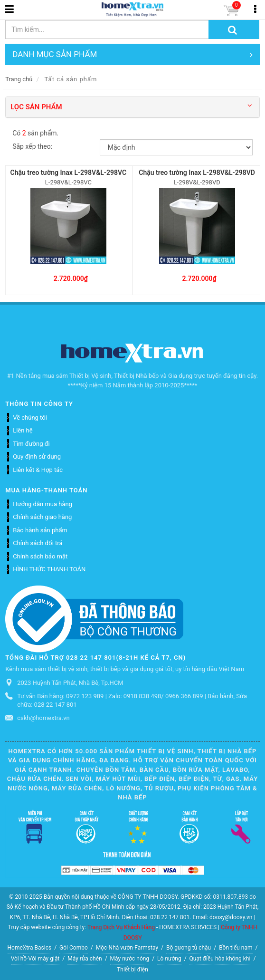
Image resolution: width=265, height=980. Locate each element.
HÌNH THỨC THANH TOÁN (49, 569)
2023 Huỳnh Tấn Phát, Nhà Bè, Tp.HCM (70, 683)
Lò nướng (169, 959)
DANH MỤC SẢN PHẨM (132, 54)
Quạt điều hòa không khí (220, 959)
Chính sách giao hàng (42, 517)
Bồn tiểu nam (236, 948)
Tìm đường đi (31, 444)
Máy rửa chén (85, 959)
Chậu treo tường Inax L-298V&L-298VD (197, 173)
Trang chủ (19, 79)
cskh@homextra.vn (43, 718)
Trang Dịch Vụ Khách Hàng (121, 927)
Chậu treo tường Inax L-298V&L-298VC (69, 173)
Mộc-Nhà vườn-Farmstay (127, 948)
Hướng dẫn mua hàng (43, 504)
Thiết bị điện (132, 970)
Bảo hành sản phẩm (40, 530)
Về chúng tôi (30, 418)
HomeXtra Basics (30, 948)
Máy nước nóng (130, 959)
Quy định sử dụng (37, 456)
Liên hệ (23, 430)
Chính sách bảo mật (40, 556)
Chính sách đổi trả (38, 543)
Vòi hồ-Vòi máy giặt (35, 959)
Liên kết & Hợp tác (38, 470)
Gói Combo (74, 948)
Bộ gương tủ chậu (189, 948)
